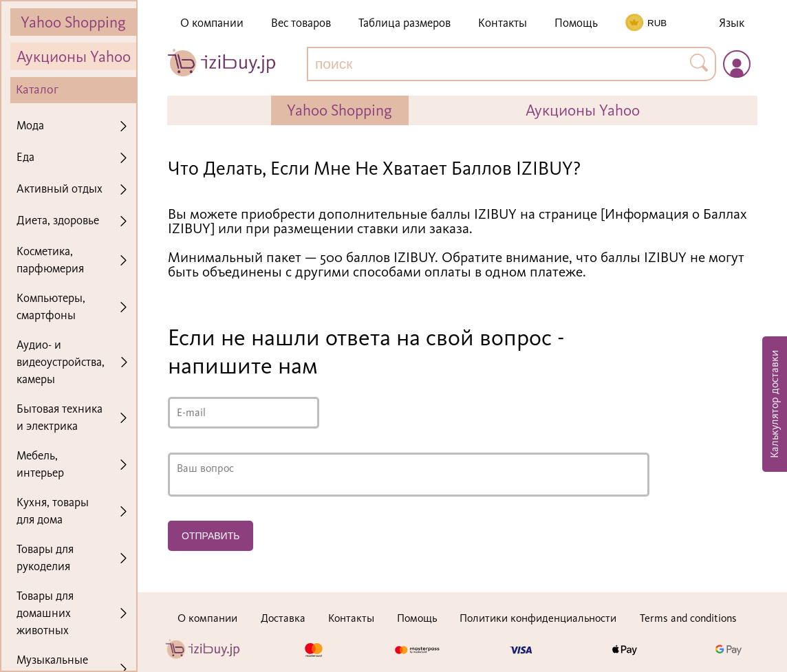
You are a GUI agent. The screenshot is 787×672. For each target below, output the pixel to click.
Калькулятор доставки (774, 404)
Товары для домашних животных (45, 613)
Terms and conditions (688, 618)
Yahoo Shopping (73, 22)
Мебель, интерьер (40, 464)
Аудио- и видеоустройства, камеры (61, 362)
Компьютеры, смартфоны (51, 306)
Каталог (37, 89)
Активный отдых (60, 188)
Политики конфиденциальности (538, 618)
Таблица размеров (405, 23)
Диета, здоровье (58, 220)
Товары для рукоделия (45, 557)
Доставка (283, 618)
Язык (732, 23)
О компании (212, 23)
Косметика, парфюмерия (50, 260)
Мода (30, 125)
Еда (25, 157)
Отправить (211, 536)
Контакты (503, 23)
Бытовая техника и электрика (60, 417)
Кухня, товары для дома (53, 511)
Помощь (576, 23)
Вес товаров (301, 23)
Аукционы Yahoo (74, 56)
